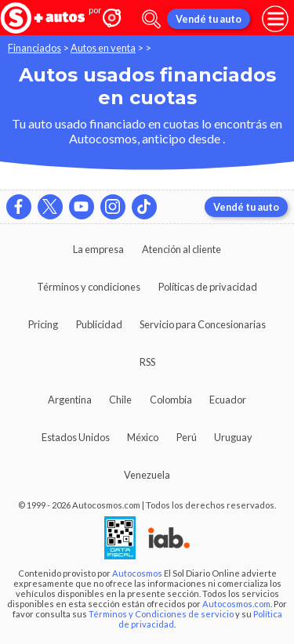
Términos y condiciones (89, 287)
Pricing (43, 324)
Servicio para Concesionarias (203, 324)
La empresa (98, 249)
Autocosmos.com (236, 604)
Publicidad (99, 324)
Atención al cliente (181, 249)
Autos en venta (103, 48)
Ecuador (228, 400)
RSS (147, 362)
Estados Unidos (76, 437)
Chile (120, 400)
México (143, 437)
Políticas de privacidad (208, 287)
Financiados (34, 48)
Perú (187, 437)
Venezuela (147, 475)
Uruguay (233, 437)
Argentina (70, 400)
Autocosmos (137, 573)
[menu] (275, 19)
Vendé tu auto (209, 19)
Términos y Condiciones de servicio (161, 614)
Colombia (171, 400)
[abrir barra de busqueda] (151, 19)
